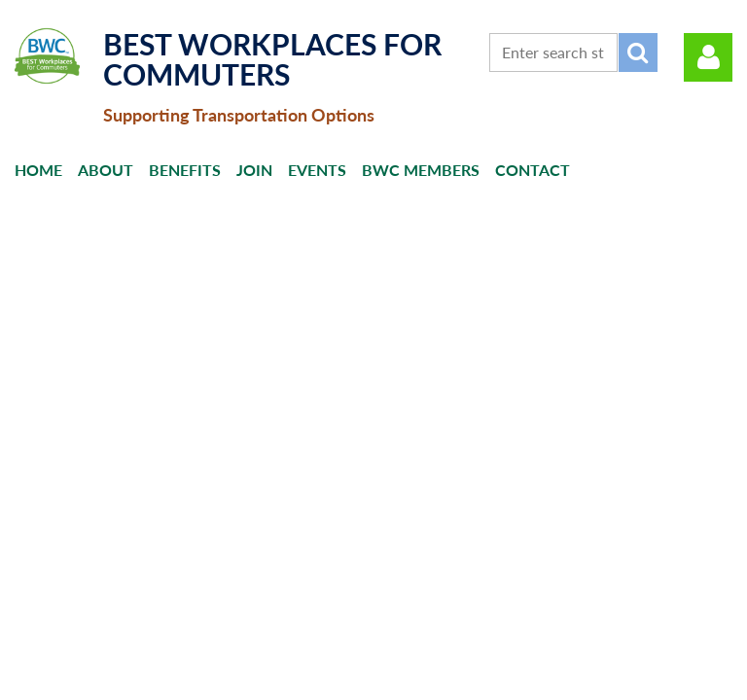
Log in (708, 57)
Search (638, 52)
